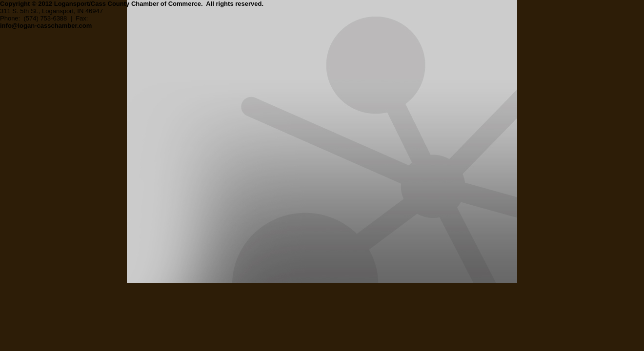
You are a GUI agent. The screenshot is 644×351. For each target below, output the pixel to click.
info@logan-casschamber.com (46, 26)
